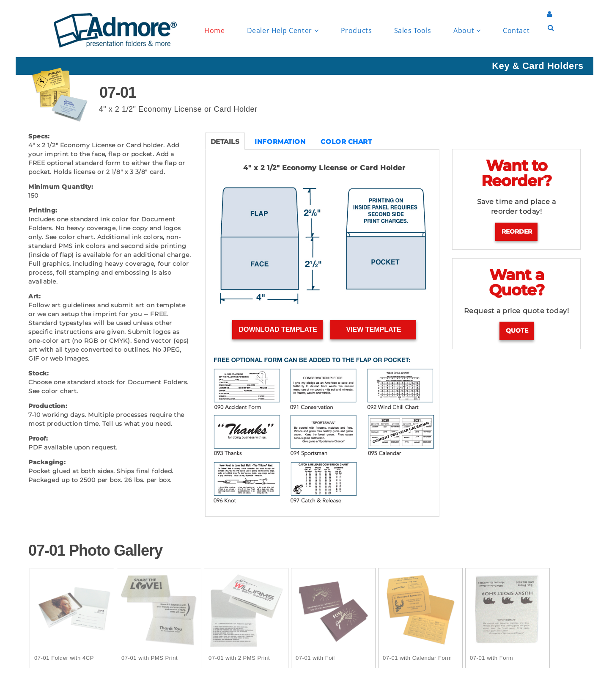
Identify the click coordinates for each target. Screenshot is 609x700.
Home (214, 30)
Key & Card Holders (538, 66)
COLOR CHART (346, 142)
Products (356, 30)
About (467, 31)
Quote (517, 331)
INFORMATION (280, 142)
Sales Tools (413, 30)
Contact (516, 30)
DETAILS (225, 142)
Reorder (517, 231)
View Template (374, 329)
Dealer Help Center (283, 31)
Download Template (278, 329)
